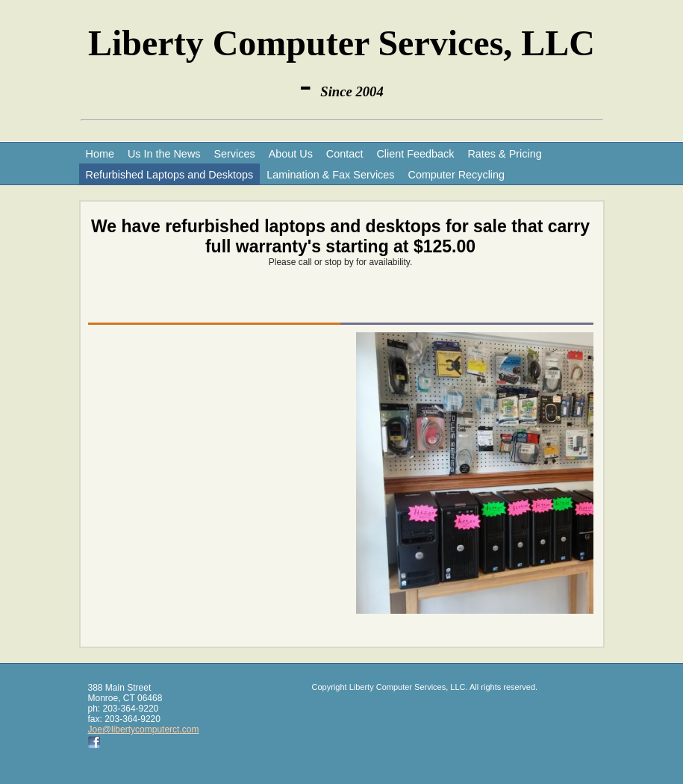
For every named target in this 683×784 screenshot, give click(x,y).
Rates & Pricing (504, 154)
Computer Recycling (456, 175)
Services (234, 154)
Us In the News (164, 154)
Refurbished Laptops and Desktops (170, 175)
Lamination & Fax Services (330, 175)
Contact (345, 154)
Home (100, 154)
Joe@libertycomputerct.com (144, 729)
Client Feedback (415, 154)
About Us (291, 154)
